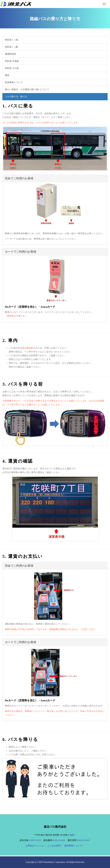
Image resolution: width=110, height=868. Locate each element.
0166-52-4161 (83, 840)
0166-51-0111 (35, 840)
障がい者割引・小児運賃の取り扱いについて (27, 89)
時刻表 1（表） (12, 40)
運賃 (7, 75)
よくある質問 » (55, 846)
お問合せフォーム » (35, 846)
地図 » (73, 835)
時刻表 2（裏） (12, 47)
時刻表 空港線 (12, 61)
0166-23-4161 (59, 840)
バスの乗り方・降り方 (16, 97)
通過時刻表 (10, 54)
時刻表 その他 (12, 68)
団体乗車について (14, 82)
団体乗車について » (74, 846)
